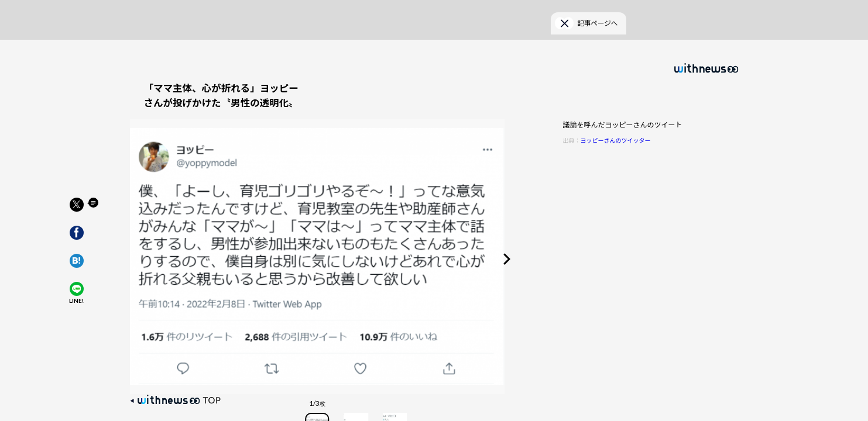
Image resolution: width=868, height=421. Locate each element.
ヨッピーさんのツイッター (616, 121)
